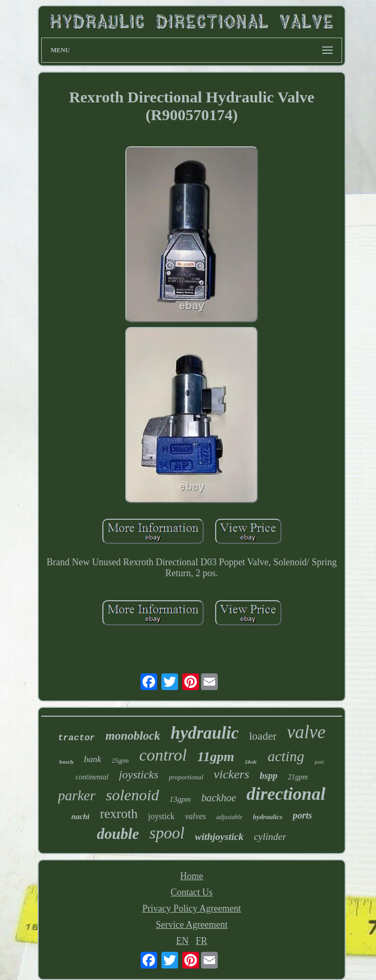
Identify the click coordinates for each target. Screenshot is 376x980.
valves (195, 816)
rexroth (119, 814)
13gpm (180, 799)
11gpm (216, 757)
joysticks (139, 774)
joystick (162, 816)
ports (303, 815)
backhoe (219, 798)
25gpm (120, 761)
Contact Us (192, 892)
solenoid (133, 795)
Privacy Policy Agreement (192, 908)
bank (93, 759)
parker (77, 796)
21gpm (298, 777)
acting (286, 756)
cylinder (270, 837)
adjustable (229, 817)
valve (307, 732)
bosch (67, 762)
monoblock (133, 736)
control (163, 755)
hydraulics (267, 817)
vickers (231, 774)
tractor (77, 738)
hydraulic (205, 733)
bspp (268, 776)
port (319, 762)
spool (167, 833)
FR (202, 941)
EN (182, 941)
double (118, 834)
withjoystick (219, 837)
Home (192, 876)
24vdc (251, 762)
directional (286, 794)
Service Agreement (191, 925)
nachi (80, 816)
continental (92, 777)
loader (263, 736)
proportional (186, 777)
